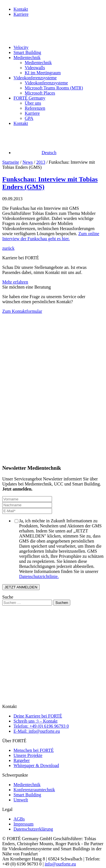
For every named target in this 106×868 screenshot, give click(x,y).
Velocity (21, 47)
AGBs (19, 819)
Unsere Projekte (28, 755)
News (28, 162)
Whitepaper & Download (36, 765)
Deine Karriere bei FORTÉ (38, 716)
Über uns (33, 103)
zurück (8, 248)
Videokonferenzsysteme (35, 78)
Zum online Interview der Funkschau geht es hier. (51, 236)
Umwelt (21, 800)
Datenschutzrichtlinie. (39, 576)
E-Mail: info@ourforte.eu (37, 731)
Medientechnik (27, 58)
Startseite (11, 162)
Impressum (23, 824)
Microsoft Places (40, 93)
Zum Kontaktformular (22, 311)
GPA (29, 118)
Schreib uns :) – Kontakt (35, 721)
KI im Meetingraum (43, 73)
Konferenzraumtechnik (34, 790)
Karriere (21, 14)
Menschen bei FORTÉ (34, 750)
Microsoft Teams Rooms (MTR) (54, 88)
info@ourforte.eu (60, 864)
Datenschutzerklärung (33, 829)
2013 (41, 162)
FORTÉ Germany (29, 98)
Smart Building (27, 52)
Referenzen (35, 108)
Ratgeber (22, 760)
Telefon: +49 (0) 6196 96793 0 (41, 726)
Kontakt (21, 9)
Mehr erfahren (15, 282)
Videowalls (35, 68)
